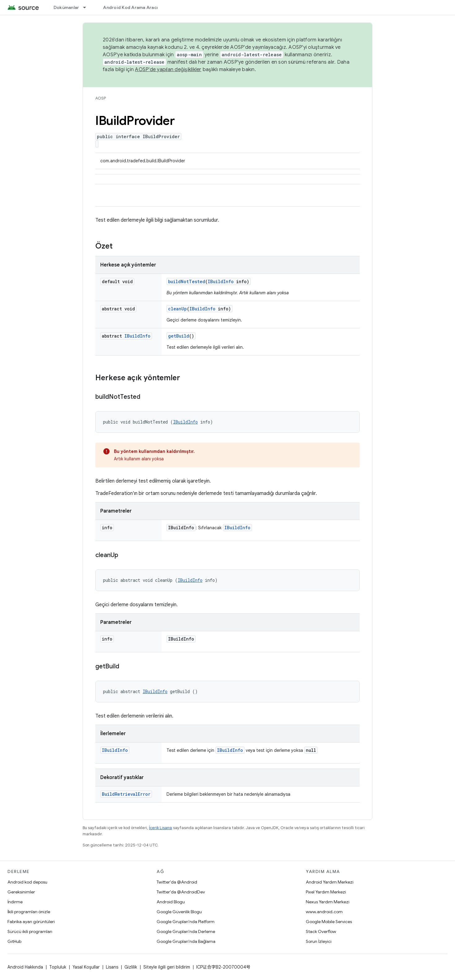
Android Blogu (171, 902)
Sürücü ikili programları (30, 931)
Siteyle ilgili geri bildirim (167, 967)
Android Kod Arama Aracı (130, 7)
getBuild (179, 336)
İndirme (15, 902)
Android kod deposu (27, 882)
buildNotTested (187, 281)
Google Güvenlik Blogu (179, 912)
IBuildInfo (221, 281)
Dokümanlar (66, 7)
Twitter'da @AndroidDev (181, 892)
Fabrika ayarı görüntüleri (31, 922)
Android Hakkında (25, 967)
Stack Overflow (321, 931)
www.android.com (324, 912)
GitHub (14, 941)
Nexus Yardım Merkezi (328, 902)
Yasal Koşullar (86, 967)
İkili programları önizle (29, 912)
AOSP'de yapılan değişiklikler (168, 70)
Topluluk (58, 967)
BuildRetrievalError (126, 794)
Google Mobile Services (329, 922)
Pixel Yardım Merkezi (326, 892)
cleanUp (178, 309)
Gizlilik (131, 967)
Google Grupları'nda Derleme (186, 931)
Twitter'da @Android (177, 882)
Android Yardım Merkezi (330, 882)
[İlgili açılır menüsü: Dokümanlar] (87, 7)
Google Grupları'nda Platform (186, 922)
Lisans (112, 967)
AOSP (101, 98)
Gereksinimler (21, 892)
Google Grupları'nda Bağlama (186, 941)
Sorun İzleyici (319, 941)
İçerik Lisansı (160, 828)
